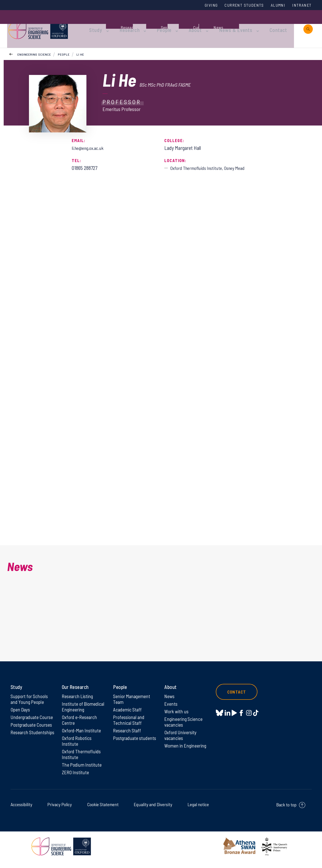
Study (94, 23)
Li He (80, 43)
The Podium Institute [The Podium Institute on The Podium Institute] (82, 771)
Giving (203, 5)
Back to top (286, 811)
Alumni (275, 5)
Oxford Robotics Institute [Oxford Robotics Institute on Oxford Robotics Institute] (77, 746)
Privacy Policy (60, 811)
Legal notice (198, 811)
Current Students (239, 5)
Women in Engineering (186, 751)
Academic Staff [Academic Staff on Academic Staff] (128, 714)
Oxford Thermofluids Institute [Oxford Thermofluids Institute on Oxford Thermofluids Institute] (82, 760)
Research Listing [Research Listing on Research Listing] (78, 700)
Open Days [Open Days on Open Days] (21, 714)
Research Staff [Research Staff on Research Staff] (128, 736)
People (157, 23)
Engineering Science (34, 43)
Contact (261, 23)
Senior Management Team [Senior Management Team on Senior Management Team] (132, 703)
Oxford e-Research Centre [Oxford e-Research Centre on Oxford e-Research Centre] (80, 725)
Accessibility (21, 811)
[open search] (308, 24)
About (185, 23)
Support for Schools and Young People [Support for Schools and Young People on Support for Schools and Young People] (30, 703)
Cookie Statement (103, 811)
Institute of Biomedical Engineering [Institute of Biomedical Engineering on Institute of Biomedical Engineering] (83, 711)
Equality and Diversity (153, 811)
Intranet (301, 5)
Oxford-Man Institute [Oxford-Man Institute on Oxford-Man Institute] (82, 736)
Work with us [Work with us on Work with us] (177, 716)
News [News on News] (170, 700)
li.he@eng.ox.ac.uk (90, 137)
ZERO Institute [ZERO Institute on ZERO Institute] (76, 779)
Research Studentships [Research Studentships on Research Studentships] (24, 740)
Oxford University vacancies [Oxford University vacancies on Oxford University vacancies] (181, 740)
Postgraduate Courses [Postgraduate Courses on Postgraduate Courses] (32, 730)
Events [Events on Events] (171, 708)
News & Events (222, 23)
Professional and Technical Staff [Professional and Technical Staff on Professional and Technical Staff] (129, 725)
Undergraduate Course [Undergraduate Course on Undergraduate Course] (33, 722)
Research (125, 23)
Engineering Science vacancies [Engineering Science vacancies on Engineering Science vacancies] (184, 727)
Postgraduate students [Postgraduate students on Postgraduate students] (126, 746)
